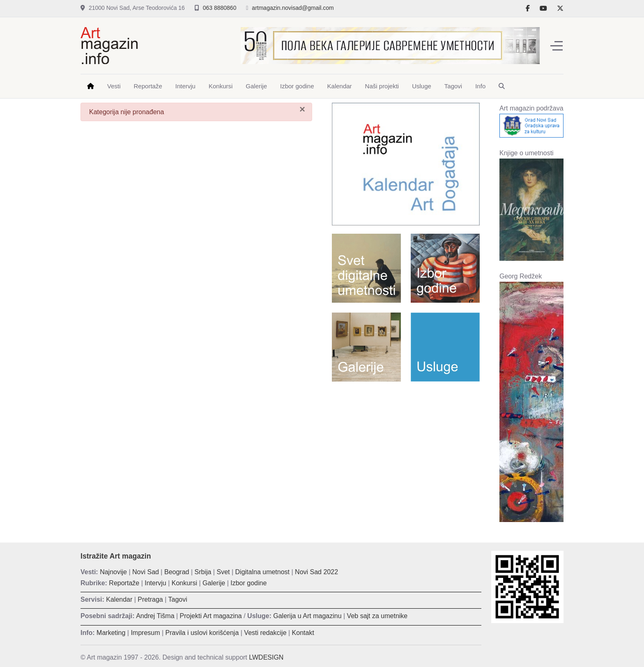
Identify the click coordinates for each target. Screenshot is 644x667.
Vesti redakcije (265, 633)
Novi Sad (146, 572)
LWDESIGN (266, 657)
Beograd (177, 572)
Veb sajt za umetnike (377, 616)
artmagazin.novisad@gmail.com (293, 8)
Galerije (214, 583)
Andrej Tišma (155, 616)
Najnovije (113, 572)
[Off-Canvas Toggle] (557, 46)
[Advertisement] (406, 447)
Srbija (203, 572)
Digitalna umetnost (263, 572)
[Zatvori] (302, 109)
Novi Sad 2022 (316, 572)
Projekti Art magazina (211, 616)
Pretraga (150, 599)
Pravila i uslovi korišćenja (202, 633)
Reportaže (124, 583)
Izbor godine (248, 583)
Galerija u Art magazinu (307, 616)
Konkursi (184, 583)
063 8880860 (220, 8)
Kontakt (303, 633)
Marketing (111, 633)
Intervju (155, 583)
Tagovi (178, 599)
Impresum (145, 633)
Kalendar (119, 599)
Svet (223, 572)
